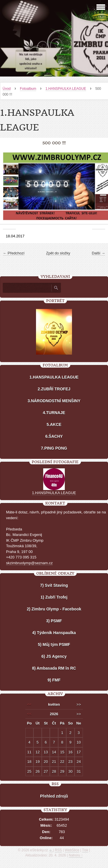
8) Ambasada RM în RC (54, 668)
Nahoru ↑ (76, 855)
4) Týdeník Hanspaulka (54, 633)
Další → (98, 253)
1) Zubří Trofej (54, 597)
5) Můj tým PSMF (54, 645)
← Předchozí (14, 253)
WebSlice (72, 850)
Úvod (7, 89)
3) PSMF (54, 621)
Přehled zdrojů (54, 796)
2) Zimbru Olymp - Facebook (54, 609)
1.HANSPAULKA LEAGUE (66, 89)
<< (29, 704)
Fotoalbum (28, 89)
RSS (58, 850)
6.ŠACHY (54, 436)
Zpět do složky (58, 253)
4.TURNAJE (54, 413)
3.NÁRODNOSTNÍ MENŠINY (54, 401)
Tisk (85, 850)
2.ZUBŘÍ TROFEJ (54, 389)
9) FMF (54, 680)
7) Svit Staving (54, 585)
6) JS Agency (54, 656)
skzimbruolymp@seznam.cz (29, 563)
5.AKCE (54, 424)
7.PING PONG (54, 448)
